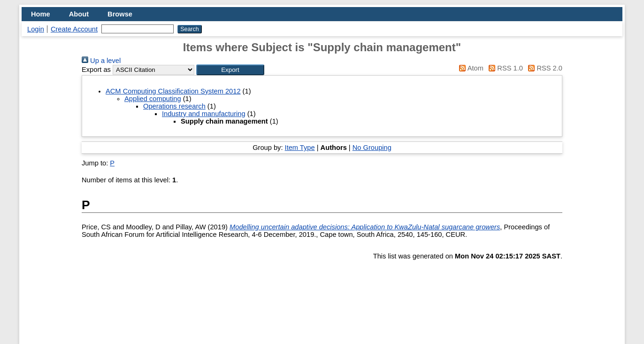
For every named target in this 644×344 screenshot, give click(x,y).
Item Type (300, 148)
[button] (230, 70)
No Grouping (372, 148)
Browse (120, 14)
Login (36, 29)
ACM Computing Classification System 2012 (173, 91)
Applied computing (153, 99)
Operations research (174, 106)
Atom (470, 68)
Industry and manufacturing (204, 114)
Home (41, 14)
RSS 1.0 (504, 68)
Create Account (74, 29)
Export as (96, 70)
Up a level (101, 61)
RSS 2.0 (544, 68)
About (79, 14)
